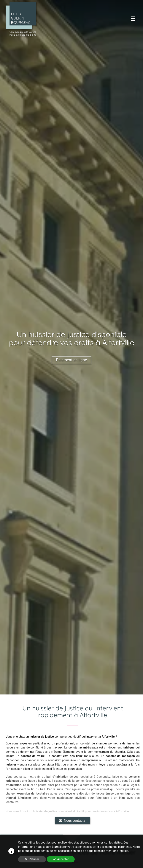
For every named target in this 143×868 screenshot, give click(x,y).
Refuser (32, 859)
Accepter (61, 859)
